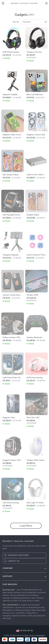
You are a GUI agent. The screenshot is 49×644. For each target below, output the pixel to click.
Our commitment (10, 605)
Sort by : (16, 22)
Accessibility (41, 635)
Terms (26, 635)
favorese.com (9, 590)
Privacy (32, 635)
